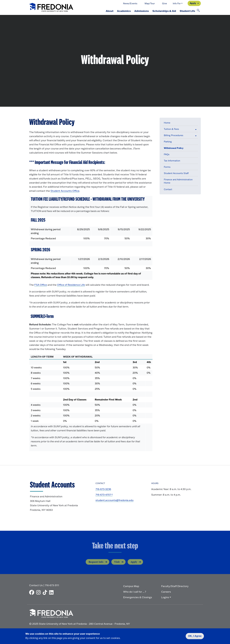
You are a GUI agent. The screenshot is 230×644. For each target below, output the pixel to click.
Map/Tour (150, 3)
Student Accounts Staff (176, 173)
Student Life (187, 11)
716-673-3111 (52, 585)
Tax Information (172, 161)
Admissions (140, 11)
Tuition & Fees (171, 129)
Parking (168, 142)
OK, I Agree (195, 636)
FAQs (167, 154)
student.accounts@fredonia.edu (114, 500)
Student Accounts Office (65, 191)
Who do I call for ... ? (135, 592)
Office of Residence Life (71, 285)
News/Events (130, 3)
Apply (193, 3)
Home (167, 123)
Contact (168, 189)
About (108, 11)
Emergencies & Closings (138, 597)
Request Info (96, 565)
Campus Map (131, 586)
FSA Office (41, 285)
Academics (122, 11)
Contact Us (36, 585)
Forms (167, 167)
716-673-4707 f (104, 495)
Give (165, 3)
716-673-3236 (103, 489)
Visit (117, 565)
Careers (166, 592)
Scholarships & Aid (163, 11)
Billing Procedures (174, 135)
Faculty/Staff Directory (175, 586)
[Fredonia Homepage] (51, 8)
